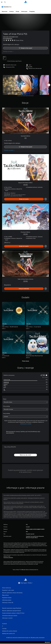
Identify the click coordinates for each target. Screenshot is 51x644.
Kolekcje (12, 11)
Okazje (17, 11)
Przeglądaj (32, 11)
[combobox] (25, 402)
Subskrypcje (24, 11)
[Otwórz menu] (2, 2)
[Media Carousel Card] (20, 85)
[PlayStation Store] (7, 7)
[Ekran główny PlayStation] (25, 2)
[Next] (49, 85)
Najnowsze (5, 11)
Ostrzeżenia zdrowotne (8, 558)
